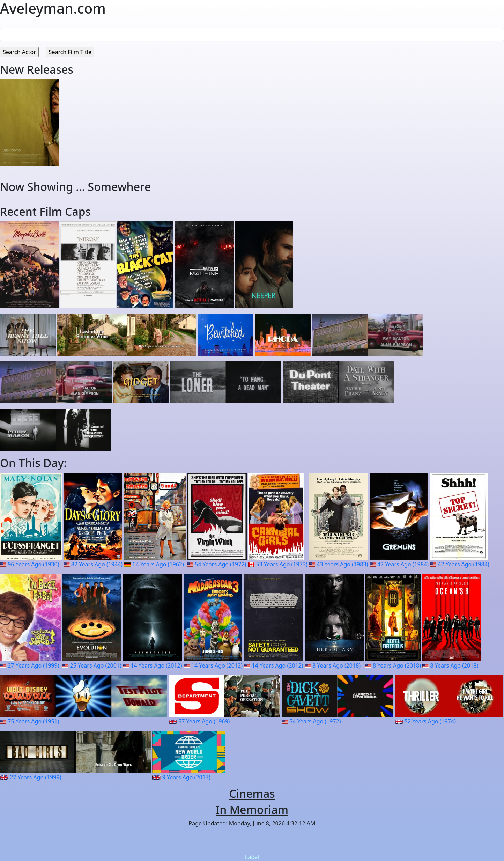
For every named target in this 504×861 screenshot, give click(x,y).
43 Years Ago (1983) (342, 564)
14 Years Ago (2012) (156, 665)
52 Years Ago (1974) (430, 721)
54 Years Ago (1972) (220, 564)
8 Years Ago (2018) (336, 665)
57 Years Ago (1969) (204, 721)
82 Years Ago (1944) (97, 564)
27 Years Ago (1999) (33, 665)
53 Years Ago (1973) (282, 564)
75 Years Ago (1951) (33, 721)
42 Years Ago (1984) (403, 564)
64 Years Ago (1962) (158, 564)
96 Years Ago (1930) (33, 564)
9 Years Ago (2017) (186, 777)
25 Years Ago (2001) (96, 665)
